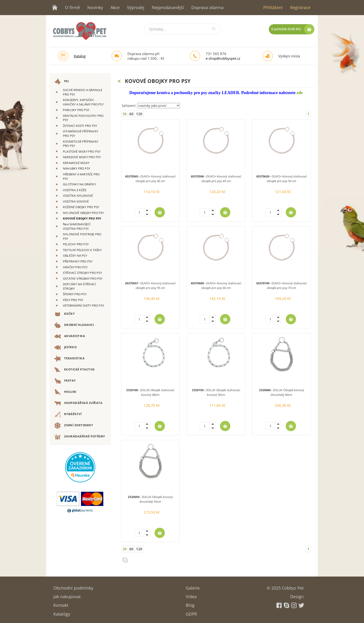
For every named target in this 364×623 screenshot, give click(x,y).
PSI (62, 82)
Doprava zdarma (207, 7)
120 (139, 114)
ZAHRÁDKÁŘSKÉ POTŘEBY (80, 437)
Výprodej (136, 7)
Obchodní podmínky (73, 586)
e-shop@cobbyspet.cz (223, 58)
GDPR (191, 612)
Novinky (95, 7)
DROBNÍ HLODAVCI (74, 325)
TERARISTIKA (69, 359)
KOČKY (65, 314)
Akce (115, 7)
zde (299, 93)
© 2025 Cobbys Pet (285, 586)
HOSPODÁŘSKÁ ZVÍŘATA (78, 403)
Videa (191, 595)
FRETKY (65, 381)
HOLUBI (65, 392)
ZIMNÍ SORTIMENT (74, 426)
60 (131, 114)
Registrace (300, 7)
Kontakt (61, 604)
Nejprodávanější (168, 7)
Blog (190, 604)
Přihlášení (273, 7)
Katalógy (62, 612)
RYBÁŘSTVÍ (68, 414)
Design (297, 595)
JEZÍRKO (65, 348)
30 (125, 114)
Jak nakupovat (67, 595)
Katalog (80, 56)
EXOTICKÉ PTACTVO (75, 370)
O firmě (72, 7)
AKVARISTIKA (70, 336)
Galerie (193, 586)
